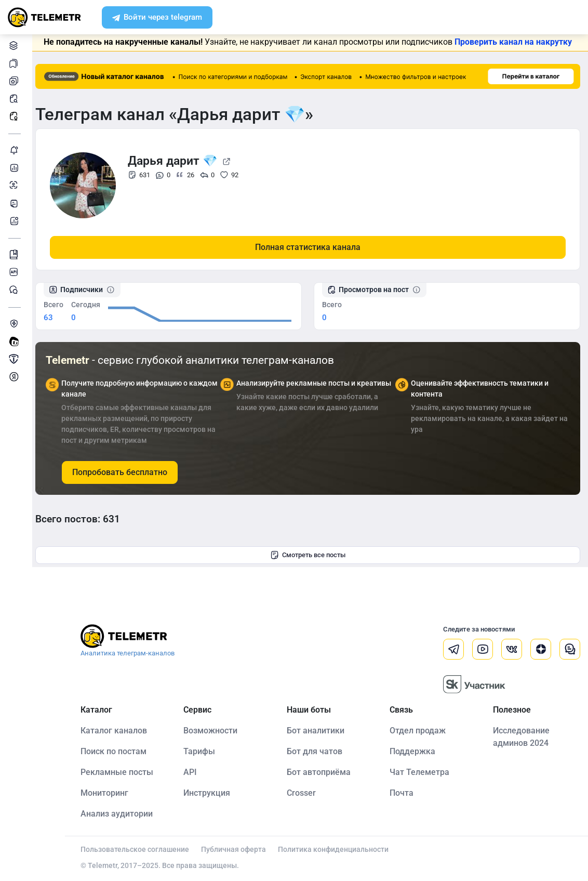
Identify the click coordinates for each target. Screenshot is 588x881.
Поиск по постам (118, 751)
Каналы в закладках (15, 63)
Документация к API (15, 272)
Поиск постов (15, 98)
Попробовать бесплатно (124, 472)
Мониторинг (15, 150)
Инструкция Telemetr (15, 254)
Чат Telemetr (15, 290)
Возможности (215, 730)
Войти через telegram (157, 18)
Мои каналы (15, 81)
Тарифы (203, 751)
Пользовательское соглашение (139, 849)
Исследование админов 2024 (522, 736)
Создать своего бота (15, 341)
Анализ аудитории (15, 185)
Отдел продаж (420, 730)
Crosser (304, 792)
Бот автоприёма (321, 772)
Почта (404, 792)
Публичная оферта (238, 849)
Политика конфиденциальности (338, 849)
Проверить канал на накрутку (516, 42)
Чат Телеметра (422, 772)
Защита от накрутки (15, 324)
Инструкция (211, 792)
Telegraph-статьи (15, 203)
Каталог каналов (15, 45)
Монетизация (15, 377)
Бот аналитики (15, 221)
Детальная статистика (15, 168)
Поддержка (415, 751)
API (194, 772)
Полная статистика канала (310, 247)
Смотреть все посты (310, 555)
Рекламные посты (15, 116)
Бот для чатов (317, 751)
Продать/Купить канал (15, 359)
